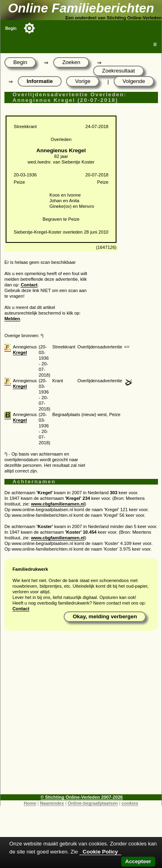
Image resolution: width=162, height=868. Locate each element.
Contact (29, 285)
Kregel (20, 352)
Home (30, 803)
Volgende (134, 81)
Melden (12, 319)
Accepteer (138, 861)
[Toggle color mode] (29, 28)
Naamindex (52, 803)
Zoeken (71, 62)
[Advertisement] (79, 715)
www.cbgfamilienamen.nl (58, 504)
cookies (130, 803)
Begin (11, 28)
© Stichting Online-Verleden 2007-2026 (82, 797)
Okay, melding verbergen (105, 616)
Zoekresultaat (118, 71)
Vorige (83, 81)
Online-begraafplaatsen (93, 803)
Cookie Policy (100, 852)
